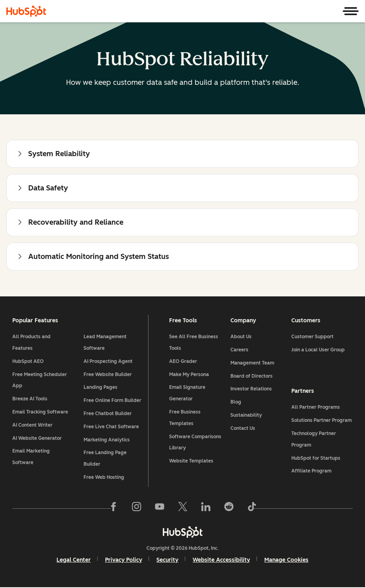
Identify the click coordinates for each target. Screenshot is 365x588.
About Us (241, 337)
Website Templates (191, 462)
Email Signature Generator (187, 394)
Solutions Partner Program (322, 421)
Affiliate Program (311, 471)
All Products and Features (32, 343)
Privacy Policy (124, 561)
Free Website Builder (108, 375)
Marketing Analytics (107, 440)
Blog (235, 403)
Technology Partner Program (314, 440)
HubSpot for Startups (316, 459)
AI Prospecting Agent (108, 362)
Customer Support (312, 337)
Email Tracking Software (41, 412)
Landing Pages (101, 388)
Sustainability (246, 416)
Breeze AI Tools (30, 400)
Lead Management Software (105, 343)
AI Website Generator (37, 439)
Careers (239, 350)
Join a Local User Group (318, 350)
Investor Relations (251, 390)
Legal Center (74, 561)
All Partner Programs (316, 408)
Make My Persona (189, 375)
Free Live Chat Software (111, 427)
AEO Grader (183, 362)
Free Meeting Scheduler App (40, 381)
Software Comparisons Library (195, 443)
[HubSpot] (26, 11)
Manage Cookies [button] (286, 561)
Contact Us (242, 429)
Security (167, 561)
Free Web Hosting (104, 478)
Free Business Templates (185, 418)
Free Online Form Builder (112, 401)
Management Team (252, 363)
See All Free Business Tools (194, 343)
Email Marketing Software (31, 458)
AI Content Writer (33, 425)
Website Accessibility (221, 561)
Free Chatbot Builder (108, 414)
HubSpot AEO (28, 362)
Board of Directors (251, 376)
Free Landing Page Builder (105, 459)
